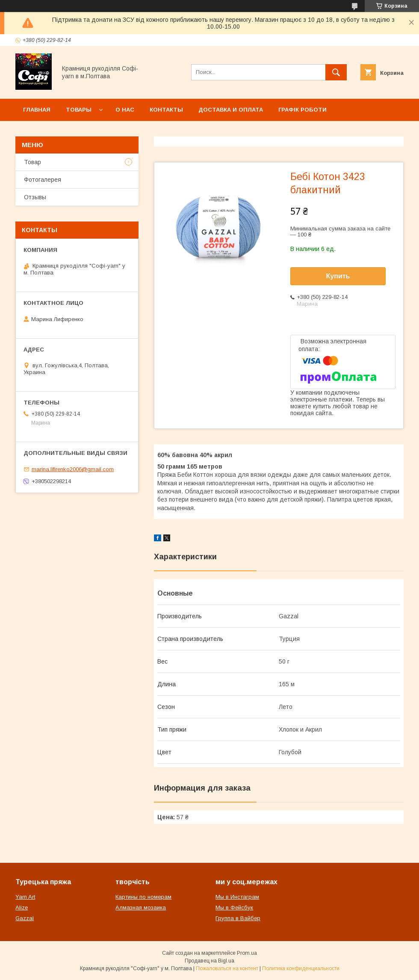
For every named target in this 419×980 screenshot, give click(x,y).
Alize (22, 908)
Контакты (166, 110)
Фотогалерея (43, 180)
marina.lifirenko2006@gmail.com (73, 469)
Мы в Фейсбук (234, 908)
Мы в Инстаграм (237, 897)
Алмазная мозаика (141, 908)
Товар (32, 162)
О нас (125, 110)
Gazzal (25, 918)
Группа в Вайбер (238, 918)
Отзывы (35, 197)
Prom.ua (247, 953)
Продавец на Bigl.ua (209, 961)
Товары (79, 110)
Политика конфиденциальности (301, 968)
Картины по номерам (143, 897)
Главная (37, 110)
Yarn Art (25, 897)
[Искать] (336, 72)
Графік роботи (302, 110)
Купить (338, 276)
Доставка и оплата (231, 110)
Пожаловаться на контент (227, 968)
